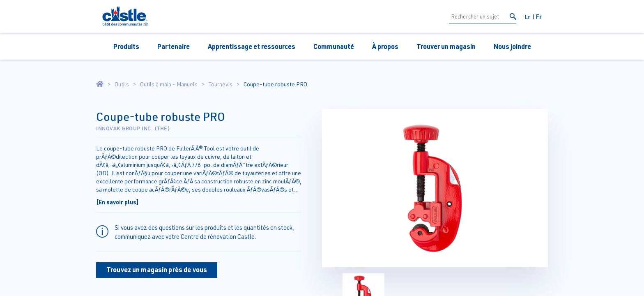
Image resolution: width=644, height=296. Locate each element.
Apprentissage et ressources (252, 46)
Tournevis (221, 84)
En (528, 17)
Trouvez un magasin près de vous (157, 269)
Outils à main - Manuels (169, 84)
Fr (539, 16)
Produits (126, 46)
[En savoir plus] (117, 202)
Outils (122, 84)
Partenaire (174, 46)
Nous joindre (512, 46)
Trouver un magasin (446, 46)
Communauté (334, 46)
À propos (385, 46)
